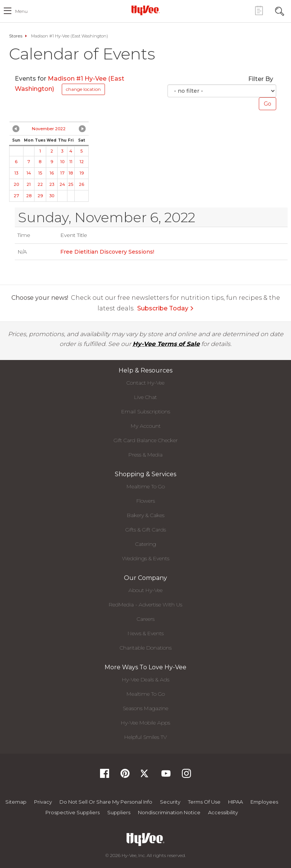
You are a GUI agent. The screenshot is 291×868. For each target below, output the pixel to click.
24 (62, 184)
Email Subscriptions (146, 411)
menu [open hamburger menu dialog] (21, 11)
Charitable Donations (146, 648)
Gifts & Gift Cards (146, 530)
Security (170, 802)
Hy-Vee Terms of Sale (166, 344)
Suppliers (119, 812)
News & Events (146, 633)
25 (71, 184)
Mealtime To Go (146, 486)
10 (62, 162)
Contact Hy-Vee (145, 383)
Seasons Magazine (145, 708)
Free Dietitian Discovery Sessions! (107, 252)
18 (71, 173)
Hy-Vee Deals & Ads (146, 679)
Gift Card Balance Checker (146, 440)
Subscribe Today (166, 308)
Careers (146, 619)
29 (40, 196)
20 (16, 184)
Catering (146, 544)
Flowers (146, 501)
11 (71, 162)
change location (83, 89)
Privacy (43, 802)
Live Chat (145, 397)
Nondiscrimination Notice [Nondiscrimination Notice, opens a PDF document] (169, 812)
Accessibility (223, 812)
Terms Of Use (204, 802)
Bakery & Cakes (146, 515)
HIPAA (235, 802)
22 (40, 184)
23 (52, 184)
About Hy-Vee (145, 590)
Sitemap (16, 802)
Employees (264, 802)
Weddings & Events (146, 558)
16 (52, 173)
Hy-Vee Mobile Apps (145, 723)
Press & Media (145, 455)
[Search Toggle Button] (280, 10)
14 (29, 173)
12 (82, 162)
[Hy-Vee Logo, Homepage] (145, 10)
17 (62, 173)
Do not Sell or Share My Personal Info (106, 802)
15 (40, 173)
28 (29, 196)
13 (16, 173)
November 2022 (49, 129)
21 (29, 184)
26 (81, 184)
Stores (16, 36)
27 (16, 196)
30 (52, 196)
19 (82, 173)
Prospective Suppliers (73, 812)
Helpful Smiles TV (145, 737)
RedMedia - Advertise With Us (145, 605)
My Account (146, 426)
